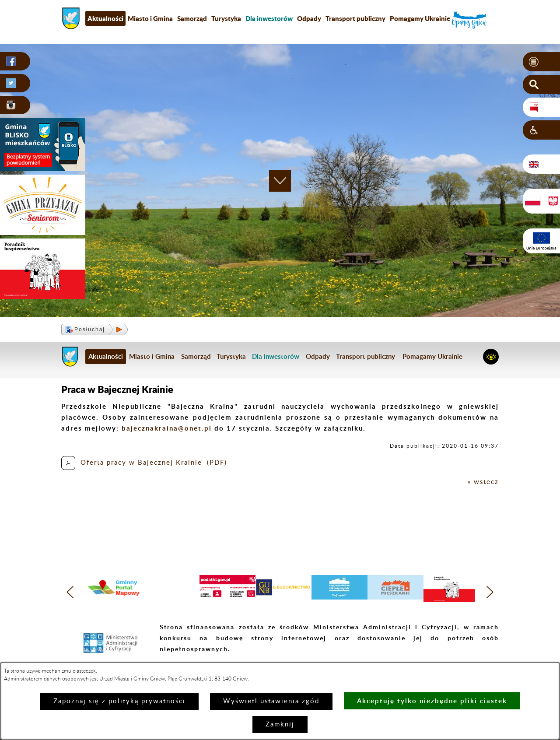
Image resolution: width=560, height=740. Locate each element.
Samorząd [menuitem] (192, 18)
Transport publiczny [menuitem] (355, 18)
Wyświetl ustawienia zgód (271, 701)
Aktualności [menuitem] (105, 18)
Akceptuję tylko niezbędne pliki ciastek (432, 701)
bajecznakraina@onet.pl (167, 428)
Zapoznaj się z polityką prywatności (119, 701)
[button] (541, 62)
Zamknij (280, 724)
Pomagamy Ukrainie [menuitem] (420, 18)
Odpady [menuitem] (309, 18)
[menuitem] (269, 18)
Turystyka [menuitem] (226, 18)
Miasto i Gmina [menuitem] (150, 18)
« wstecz (483, 482)
